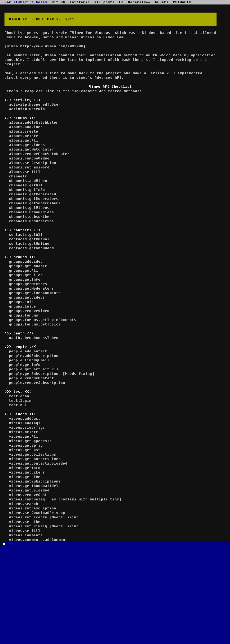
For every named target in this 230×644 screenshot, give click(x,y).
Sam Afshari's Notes (26, 2)
